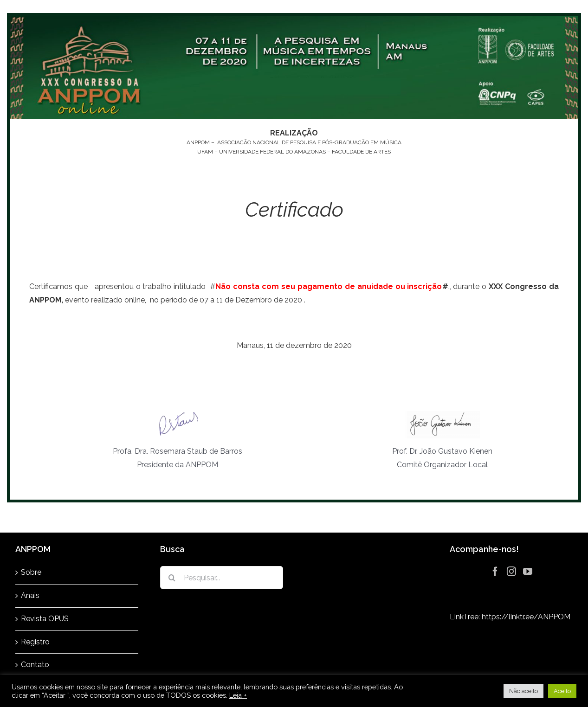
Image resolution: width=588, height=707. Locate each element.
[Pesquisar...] (221, 578)
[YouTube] (528, 572)
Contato (35, 665)
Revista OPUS (45, 619)
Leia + (238, 695)
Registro (35, 642)
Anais (30, 595)
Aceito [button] (562, 691)
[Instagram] (511, 572)
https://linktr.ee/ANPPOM (526, 617)
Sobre (31, 572)
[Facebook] (495, 572)
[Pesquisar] (172, 578)
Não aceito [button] (523, 691)
